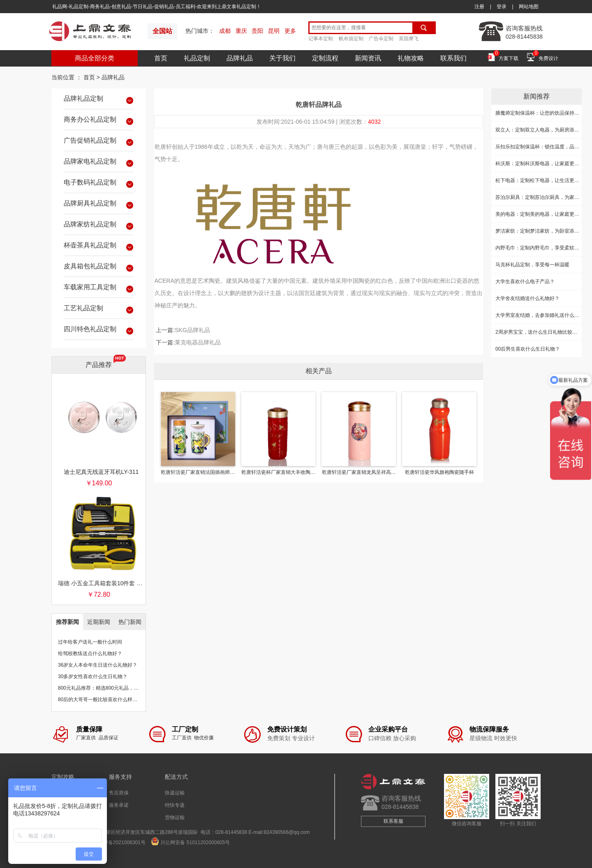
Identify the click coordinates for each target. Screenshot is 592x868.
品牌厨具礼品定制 (99, 205)
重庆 (241, 31)
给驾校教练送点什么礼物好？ (90, 653)
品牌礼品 (240, 58)
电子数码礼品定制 (99, 184)
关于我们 (282, 58)
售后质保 (119, 793)
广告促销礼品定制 (99, 142)
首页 (161, 58)
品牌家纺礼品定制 (99, 226)
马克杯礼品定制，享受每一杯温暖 (532, 265)
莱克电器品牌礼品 (198, 342)
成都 (225, 31)
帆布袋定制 (351, 39)
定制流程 (325, 58)
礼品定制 (197, 58)
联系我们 (453, 58)
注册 (479, 7)
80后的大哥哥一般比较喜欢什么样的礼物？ (105, 699)
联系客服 (393, 821)
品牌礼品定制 (99, 100)
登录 (502, 7)
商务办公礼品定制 (99, 121)
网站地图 (529, 7)
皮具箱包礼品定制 (99, 268)
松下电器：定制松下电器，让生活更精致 (540, 180)
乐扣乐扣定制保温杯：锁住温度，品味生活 (542, 147)
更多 (290, 31)
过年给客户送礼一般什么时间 (90, 642)
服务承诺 (119, 805)
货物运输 (175, 817)
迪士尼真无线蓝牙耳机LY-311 (101, 472)
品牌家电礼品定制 (99, 163)
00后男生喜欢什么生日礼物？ (528, 349)
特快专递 (175, 805)
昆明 (274, 31)
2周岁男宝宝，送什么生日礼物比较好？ (539, 332)
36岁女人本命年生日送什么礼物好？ (98, 665)
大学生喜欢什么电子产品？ (525, 282)
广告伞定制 (381, 39)
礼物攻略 (411, 58)
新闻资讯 (368, 58)
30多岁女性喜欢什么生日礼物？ (93, 676)
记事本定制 (321, 39)
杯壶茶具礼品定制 (99, 247)
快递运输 (175, 793)
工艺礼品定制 (99, 309)
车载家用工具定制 (99, 289)
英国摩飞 (409, 39)
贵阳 (257, 31)
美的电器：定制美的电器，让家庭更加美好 (542, 214)
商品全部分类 (95, 58)
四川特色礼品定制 (99, 330)
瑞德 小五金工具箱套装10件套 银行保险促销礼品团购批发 (101, 583)
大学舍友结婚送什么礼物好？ (527, 298)
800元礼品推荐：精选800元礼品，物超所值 (106, 688)
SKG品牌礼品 (192, 330)
